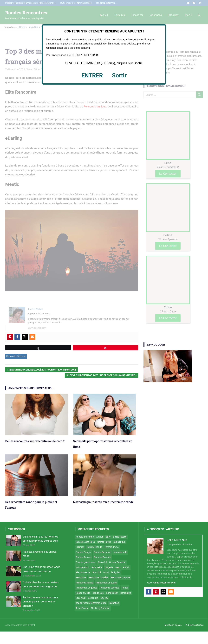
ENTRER (92, 75)
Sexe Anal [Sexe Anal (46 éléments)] (81, 598)
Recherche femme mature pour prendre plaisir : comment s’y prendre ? (40, 602)
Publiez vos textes (194, 625)
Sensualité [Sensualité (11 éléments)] (126, 593)
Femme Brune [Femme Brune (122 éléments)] (111, 547)
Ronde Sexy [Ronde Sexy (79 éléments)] (112, 593)
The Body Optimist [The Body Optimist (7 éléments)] (100, 608)
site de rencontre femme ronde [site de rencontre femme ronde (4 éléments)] (91, 603)
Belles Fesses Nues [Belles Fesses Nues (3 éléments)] (85, 542)
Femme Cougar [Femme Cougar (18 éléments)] (83, 552)
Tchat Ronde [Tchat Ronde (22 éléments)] (82, 608)
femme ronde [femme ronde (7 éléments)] (120, 552)
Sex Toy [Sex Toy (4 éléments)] (104, 598)
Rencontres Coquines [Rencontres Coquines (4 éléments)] (86, 588)
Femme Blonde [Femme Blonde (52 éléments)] (94, 547)
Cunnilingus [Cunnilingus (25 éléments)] (119, 542)
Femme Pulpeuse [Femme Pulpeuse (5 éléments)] (102, 552)
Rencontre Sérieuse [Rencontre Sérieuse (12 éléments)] (109, 588)
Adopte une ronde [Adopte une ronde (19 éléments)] (85, 537)
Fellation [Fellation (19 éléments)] (80, 547)
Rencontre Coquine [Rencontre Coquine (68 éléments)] (120, 577)
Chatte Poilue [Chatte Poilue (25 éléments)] (104, 542)
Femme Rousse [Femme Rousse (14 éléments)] (83, 557)
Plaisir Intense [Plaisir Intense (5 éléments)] (83, 572)
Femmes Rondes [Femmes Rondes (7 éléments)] (102, 557)
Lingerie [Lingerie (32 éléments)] (109, 567)
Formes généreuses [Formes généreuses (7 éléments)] (86, 562)
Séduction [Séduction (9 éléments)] (114, 603)
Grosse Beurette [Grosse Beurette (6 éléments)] (117, 562)
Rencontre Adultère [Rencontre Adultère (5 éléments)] (98, 577)
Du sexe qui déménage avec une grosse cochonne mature (101, 376)
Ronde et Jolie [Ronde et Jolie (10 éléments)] (83, 593)
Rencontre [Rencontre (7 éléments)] (81, 577)
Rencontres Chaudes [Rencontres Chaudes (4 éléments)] (106, 583)
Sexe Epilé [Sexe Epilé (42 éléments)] (93, 598)
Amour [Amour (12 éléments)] (100, 537)
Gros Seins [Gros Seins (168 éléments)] (97, 567)
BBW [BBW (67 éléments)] (108, 537)
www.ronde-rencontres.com (161, 583)
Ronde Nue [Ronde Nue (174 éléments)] (98, 593)
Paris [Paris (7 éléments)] (118, 567)
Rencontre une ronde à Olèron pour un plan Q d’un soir (42, 370)
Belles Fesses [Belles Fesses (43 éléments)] (120, 537)
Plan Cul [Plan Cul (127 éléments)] (97, 572)
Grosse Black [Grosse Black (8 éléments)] (82, 567)
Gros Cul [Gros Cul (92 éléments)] (102, 562)
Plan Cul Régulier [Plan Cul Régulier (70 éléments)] (112, 572)
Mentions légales (173, 625)
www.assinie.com (37, 328)
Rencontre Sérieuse (16, 356)
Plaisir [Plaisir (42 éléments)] (126, 567)
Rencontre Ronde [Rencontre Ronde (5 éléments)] (84, 583)
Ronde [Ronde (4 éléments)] (125, 588)
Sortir (119, 75)
